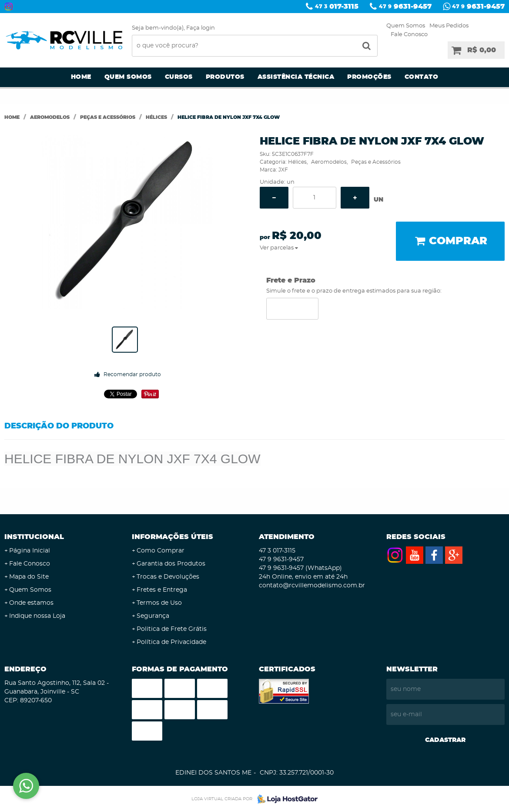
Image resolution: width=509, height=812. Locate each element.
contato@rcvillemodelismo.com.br (312, 586)
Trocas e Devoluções (168, 577)
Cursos (179, 77)
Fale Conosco (409, 35)
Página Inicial (30, 551)
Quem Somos (406, 26)
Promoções (369, 77)
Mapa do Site (29, 577)
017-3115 (337, 7)
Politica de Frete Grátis (172, 629)
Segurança (153, 616)
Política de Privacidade (171, 642)
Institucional (34, 537)
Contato (422, 77)
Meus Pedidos (449, 26)
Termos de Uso (159, 603)
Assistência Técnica (296, 77)
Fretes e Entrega (162, 590)
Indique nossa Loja (37, 616)
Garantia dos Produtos (171, 564)
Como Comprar (161, 551)
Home (81, 77)
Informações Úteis (172, 537)
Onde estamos (31, 603)
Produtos (225, 77)
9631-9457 (405, 7)
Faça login (201, 28)
